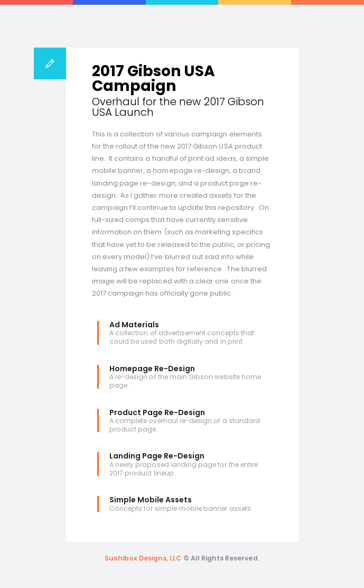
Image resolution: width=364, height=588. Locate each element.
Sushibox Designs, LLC (143, 558)
